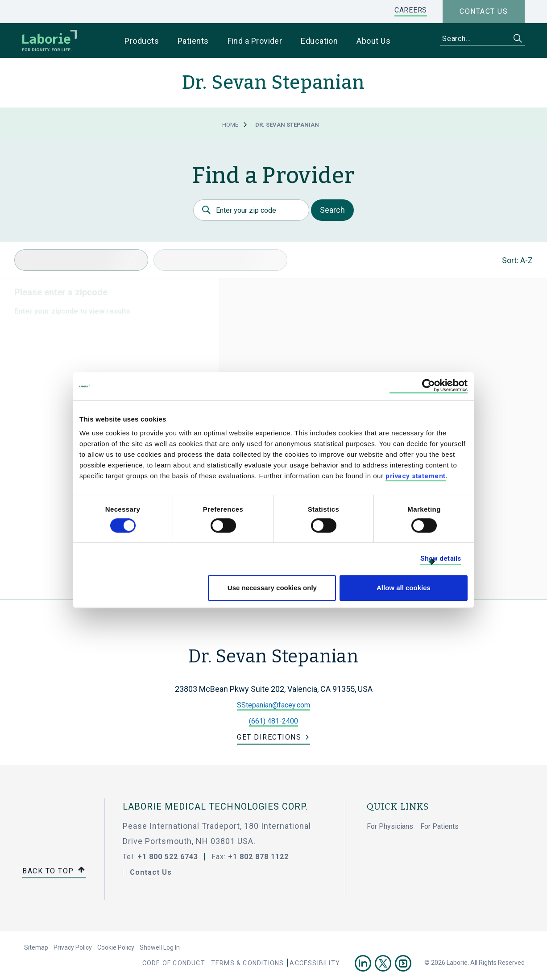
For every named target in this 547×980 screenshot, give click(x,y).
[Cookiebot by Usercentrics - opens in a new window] (429, 386)
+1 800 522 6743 (168, 857)
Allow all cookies (404, 588)
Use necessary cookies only (272, 588)
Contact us (484, 11)
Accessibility (315, 963)
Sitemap (36, 947)
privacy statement (416, 476)
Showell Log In (160, 947)
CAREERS (411, 10)
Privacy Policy (73, 947)
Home (230, 125)
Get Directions (269, 737)
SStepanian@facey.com (273, 705)
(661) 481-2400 (273, 721)
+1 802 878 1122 (258, 857)
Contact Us (151, 872)
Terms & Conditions (248, 963)
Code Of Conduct (174, 963)
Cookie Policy (116, 947)
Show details (441, 558)
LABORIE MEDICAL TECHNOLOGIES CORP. (215, 806)
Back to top (54, 871)
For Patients (439, 826)
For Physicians (390, 826)
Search (332, 210)
